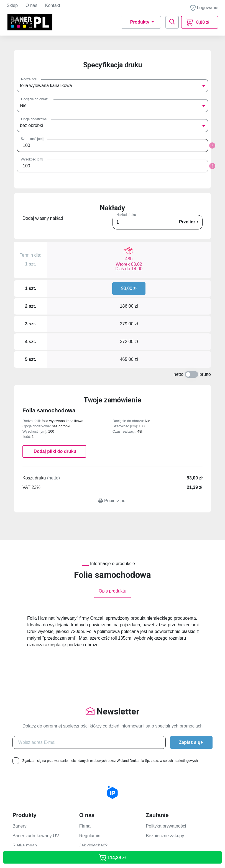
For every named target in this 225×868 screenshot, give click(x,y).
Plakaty (20, 784)
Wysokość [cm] (32, 159)
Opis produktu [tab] (113, 471)
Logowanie (204, 8)
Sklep (12, 5)
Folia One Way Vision (34, 774)
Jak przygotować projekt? (171, 748)
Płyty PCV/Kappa (30, 735)
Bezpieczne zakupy (165, 716)
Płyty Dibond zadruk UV (36, 745)
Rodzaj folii (29, 79)
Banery (20, 706)
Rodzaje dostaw (162, 777)
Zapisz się (191, 623)
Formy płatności (161, 767)
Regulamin (90, 716)
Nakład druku (126, 215)
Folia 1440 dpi (26, 755)
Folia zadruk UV (28, 765)
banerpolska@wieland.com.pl (41, 832)
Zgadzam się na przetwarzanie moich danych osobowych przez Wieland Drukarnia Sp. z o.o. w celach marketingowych (110, 641)
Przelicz (189, 222)
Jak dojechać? (93, 726)
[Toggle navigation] (172, 22)
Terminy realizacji (163, 758)
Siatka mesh (25, 726)
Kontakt (53, 5)
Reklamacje (157, 787)
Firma (85, 706)
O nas (31, 5)
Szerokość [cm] (32, 139)
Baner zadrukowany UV (36, 716)
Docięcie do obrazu (35, 99)
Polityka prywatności (166, 706)
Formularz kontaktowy (101, 748)
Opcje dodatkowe (34, 119)
